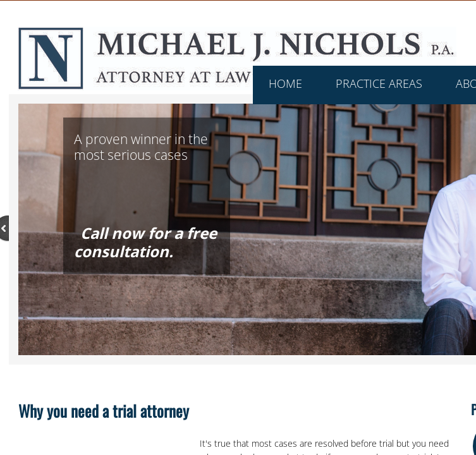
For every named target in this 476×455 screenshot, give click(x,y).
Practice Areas (379, 83)
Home (285, 83)
